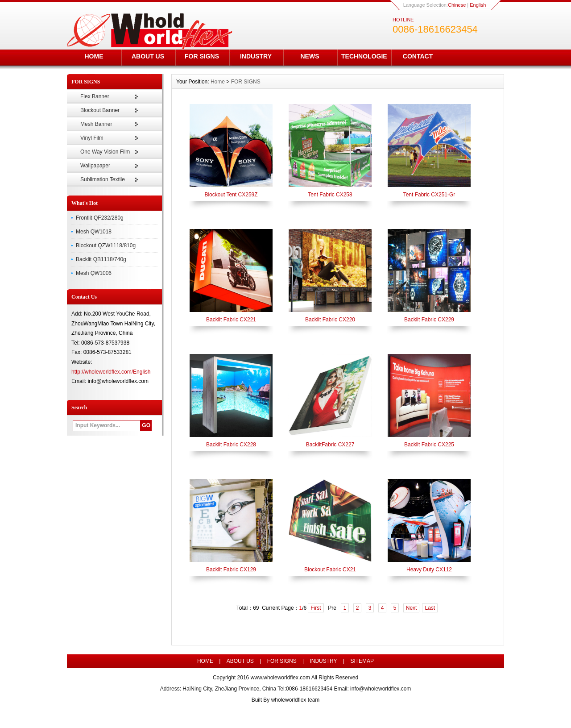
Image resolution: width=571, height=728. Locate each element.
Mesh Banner (96, 124)
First (316, 608)
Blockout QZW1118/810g (106, 245)
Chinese (457, 5)
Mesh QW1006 (94, 273)
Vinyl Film (92, 138)
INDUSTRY (256, 56)
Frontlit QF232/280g (100, 218)
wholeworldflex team (296, 700)
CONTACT (418, 56)
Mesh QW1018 (94, 232)
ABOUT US (148, 56)
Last (430, 608)
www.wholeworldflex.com (280, 678)
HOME (94, 56)
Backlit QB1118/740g (101, 259)
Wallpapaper (95, 166)
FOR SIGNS (202, 56)
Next (412, 608)
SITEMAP (362, 661)
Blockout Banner (100, 110)
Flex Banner (95, 96)
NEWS (310, 56)
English (478, 5)
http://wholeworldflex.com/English (111, 372)
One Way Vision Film (105, 152)
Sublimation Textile (103, 179)
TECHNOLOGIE (364, 56)
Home (218, 82)
